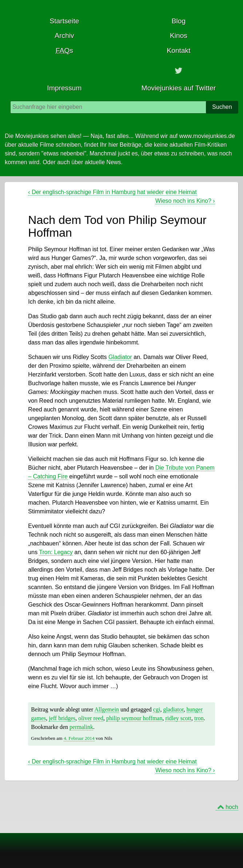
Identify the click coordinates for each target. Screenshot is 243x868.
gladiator (173, 709)
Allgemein (107, 709)
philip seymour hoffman (134, 718)
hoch (232, 807)
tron (199, 718)
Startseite (64, 21)
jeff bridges (62, 718)
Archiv (64, 35)
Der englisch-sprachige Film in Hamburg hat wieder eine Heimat (112, 192)
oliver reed (91, 718)
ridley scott (178, 718)
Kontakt (178, 50)
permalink (81, 727)
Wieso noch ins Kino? (185, 201)
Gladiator (120, 357)
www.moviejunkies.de (207, 136)
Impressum (65, 88)
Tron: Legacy (56, 552)
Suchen (222, 107)
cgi (157, 709)
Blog (179, 21)
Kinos (179, 35)
